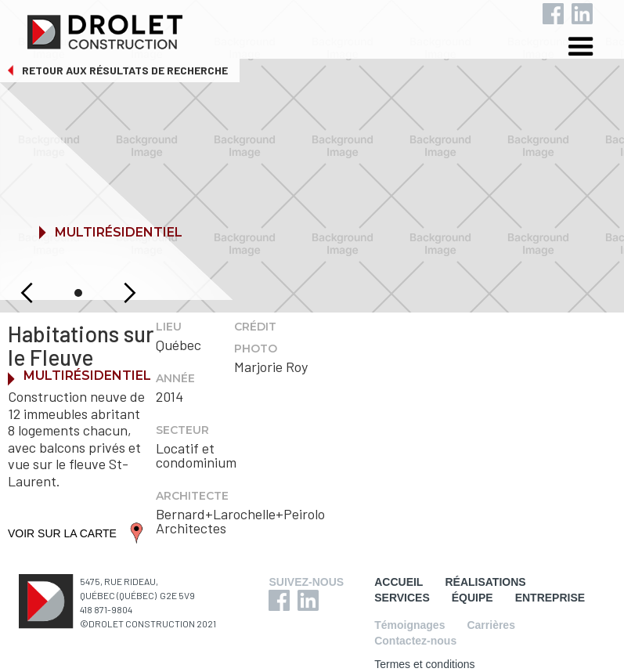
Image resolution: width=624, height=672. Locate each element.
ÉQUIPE (473, 598)
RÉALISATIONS (485, 582)
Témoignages (409, 625)
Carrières (491, 625)
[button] (593, 49)
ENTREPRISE (550, 598)
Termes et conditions (424, 664)
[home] (325, 28)
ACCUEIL (399, 582)
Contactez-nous (415, 641)
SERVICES (402, 598)
